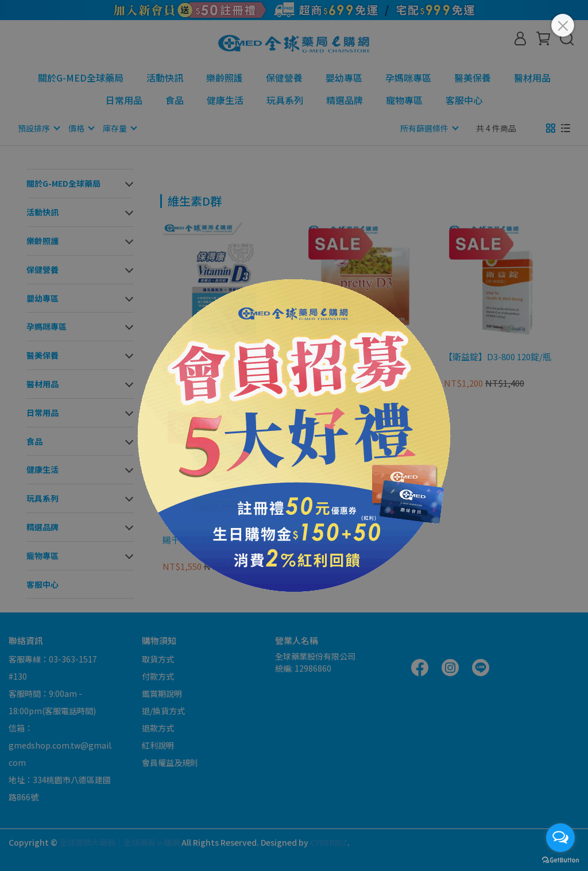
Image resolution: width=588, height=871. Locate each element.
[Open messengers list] (560, 838)
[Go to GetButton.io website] (560, 860)
